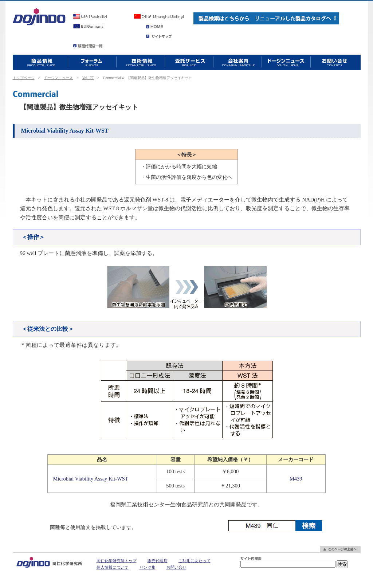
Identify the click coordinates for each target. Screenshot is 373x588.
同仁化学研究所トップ (117, 561)
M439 (296, 479)
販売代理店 (158, 561)
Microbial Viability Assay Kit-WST (90, 479)
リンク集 (148, 567)
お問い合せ (176, 567)
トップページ (24, 78)
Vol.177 (88, 78)
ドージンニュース (58, 78)
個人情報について (113, 567)
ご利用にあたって (195, 561)
